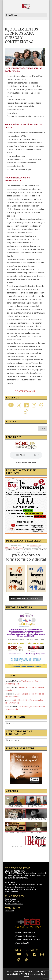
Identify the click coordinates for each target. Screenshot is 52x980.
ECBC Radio (11, 882)
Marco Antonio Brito (14, 904)
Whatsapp (9, 911)
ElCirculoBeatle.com (15, 871)
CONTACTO (22, 974)
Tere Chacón (11, 899)
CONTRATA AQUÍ (25, 391)
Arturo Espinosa (12, 901)
